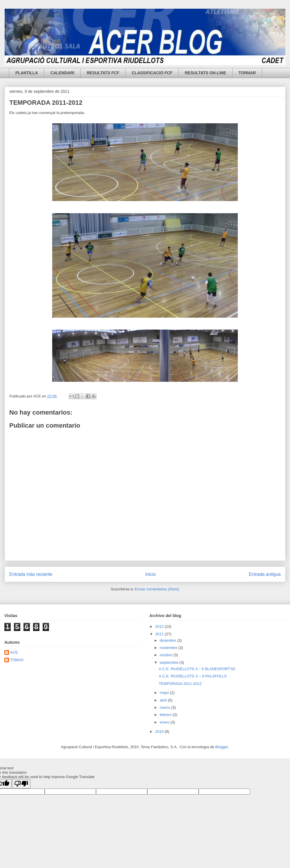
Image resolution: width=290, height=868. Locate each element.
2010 (160, 732)
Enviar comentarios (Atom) (157, 589)
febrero (166, 715)
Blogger (222, 747)
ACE (14, 652)
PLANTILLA (27, 73)
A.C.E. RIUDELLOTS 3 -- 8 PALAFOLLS (193, 676)
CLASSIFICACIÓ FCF (152, 73)
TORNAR (247, 73)
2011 (160, 634)
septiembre (170, 662)
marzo (166, 707)
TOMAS (17, 660)
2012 (160, 626)
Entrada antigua (265, 574)
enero (165, 722)
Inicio (151, 574)
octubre (167, 655)
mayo (165, 693)
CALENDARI (62, 73)
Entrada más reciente (31, 574)
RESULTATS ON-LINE (205, 73)
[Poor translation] (21, 784)
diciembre (168, 640)
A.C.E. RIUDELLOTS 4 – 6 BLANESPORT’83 (197, 669)
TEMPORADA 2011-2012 (46, 103)
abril (164, 700)
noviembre (169, 648)
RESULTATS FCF (103, 73)
